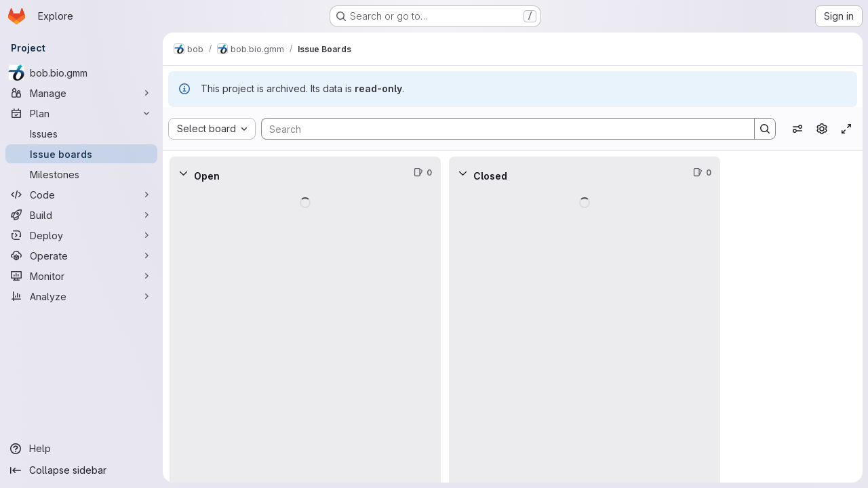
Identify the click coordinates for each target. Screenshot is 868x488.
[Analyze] (81, 296)
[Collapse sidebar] (81, 470)
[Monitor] (81, 276)
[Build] (81, 215)
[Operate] (81, 256)
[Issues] (81, 134)
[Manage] (81, 93)
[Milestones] (81, 174)
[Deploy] (81, 235)
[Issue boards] (81, 154)
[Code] (81, 195)
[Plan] (81, 113)
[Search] (501, 129)
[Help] (81, 449)
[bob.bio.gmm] (81, 73)
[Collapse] (183, 173)
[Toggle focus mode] (846, 129)
